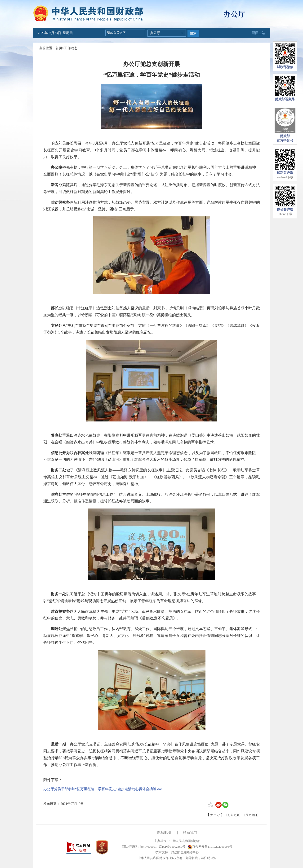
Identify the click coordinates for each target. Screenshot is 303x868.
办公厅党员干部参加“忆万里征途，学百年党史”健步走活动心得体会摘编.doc (103, 789)
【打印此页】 (233, 815)
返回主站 (258, 33)
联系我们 (190, 833)
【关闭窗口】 (251, 815)
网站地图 (164, 833)
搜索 (193, 33)
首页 (59, 48)
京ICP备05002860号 (172, 847)
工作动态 (71, 48)
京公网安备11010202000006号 (210, 847)
